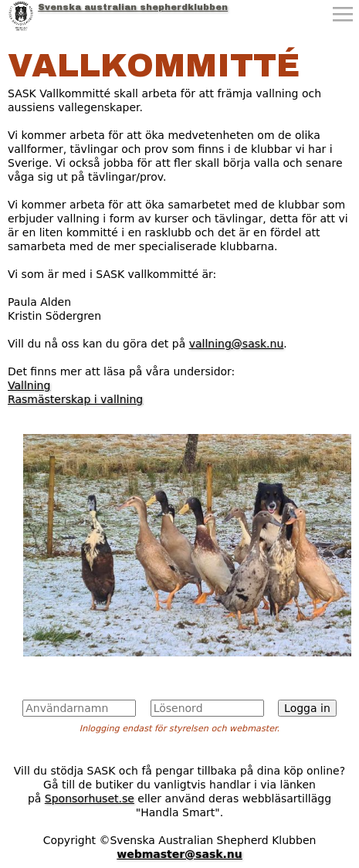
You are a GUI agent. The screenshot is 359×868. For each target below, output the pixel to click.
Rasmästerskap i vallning (75, 399)
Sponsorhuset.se (90, 798)
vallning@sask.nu (237, 344)
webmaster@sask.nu (179, 854)
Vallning (29, 385)
